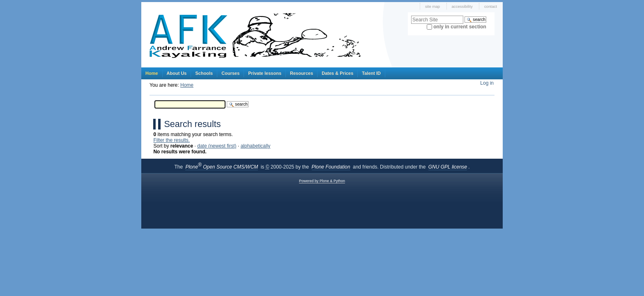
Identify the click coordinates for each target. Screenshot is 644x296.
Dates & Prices (337, 73)
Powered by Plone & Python (322, 181)
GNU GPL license (448, 167)
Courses (230, 73)
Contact (491, 6)
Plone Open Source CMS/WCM (222, 167)
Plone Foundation (331, 167)
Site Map (432, 6)
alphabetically (256, 146)
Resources (301, 73)
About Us (177, 73)
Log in (487, 83)
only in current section (460, 27)
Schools (204, 73)
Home (152, 73)
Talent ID (371, 73)
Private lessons (265, 73)
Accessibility (462, 6)
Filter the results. (171, 140)
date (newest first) (217, 146)
